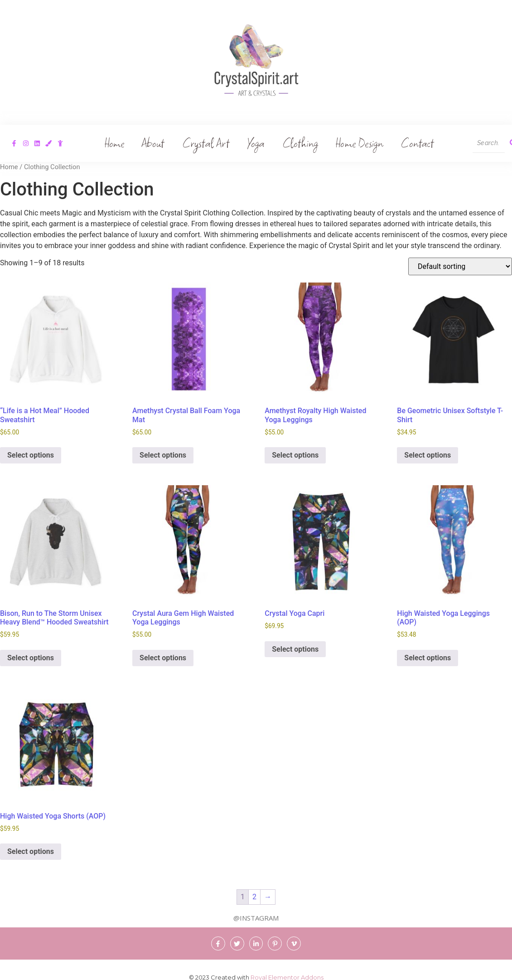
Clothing (300, 143)
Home (116, 143)
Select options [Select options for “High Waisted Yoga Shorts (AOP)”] (31, 851)
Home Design (358, 143)
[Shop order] (460, 266)
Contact (416, 143)
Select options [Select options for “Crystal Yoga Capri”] (295, 649)
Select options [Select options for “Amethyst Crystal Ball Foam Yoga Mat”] (163, 455)
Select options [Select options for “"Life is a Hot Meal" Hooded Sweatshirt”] (31, 455)
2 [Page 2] (254, 897)
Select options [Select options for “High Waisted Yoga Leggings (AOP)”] (427, 658)
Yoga (256, 143)
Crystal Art (206, 143)
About (154, 143)
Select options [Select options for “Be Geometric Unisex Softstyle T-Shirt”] (427, 455)
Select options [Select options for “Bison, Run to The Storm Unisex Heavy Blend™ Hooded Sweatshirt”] (31, 658)
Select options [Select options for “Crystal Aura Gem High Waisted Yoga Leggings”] (163, 658)
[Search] (489, 143)
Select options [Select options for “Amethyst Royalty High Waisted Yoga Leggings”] (295, 455)
